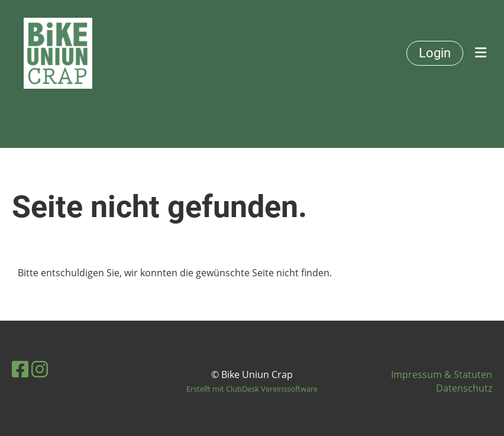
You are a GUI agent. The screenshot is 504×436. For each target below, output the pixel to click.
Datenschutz (464, 388)
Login (435, 53)
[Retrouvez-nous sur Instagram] (40, 369)
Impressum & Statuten (442, 374)
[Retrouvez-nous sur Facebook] (20, 369)
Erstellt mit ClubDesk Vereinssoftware (252, 389)
